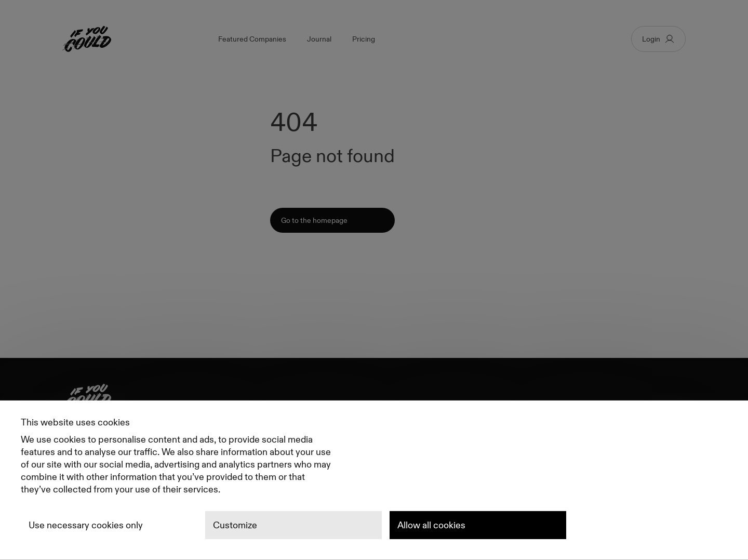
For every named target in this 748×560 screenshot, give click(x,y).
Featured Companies (252, 39)
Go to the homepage (314, 220)
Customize (235, 525)
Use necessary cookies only (86, 525)
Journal (319, 39)
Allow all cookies (431, 525)
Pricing (364, 39)
